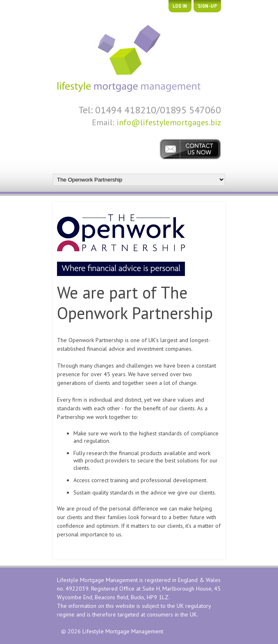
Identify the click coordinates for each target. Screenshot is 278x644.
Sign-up (207, 6)
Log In (180, 6)
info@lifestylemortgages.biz (169, 122)
